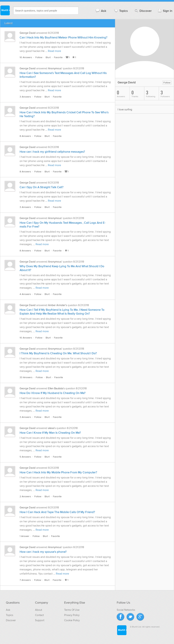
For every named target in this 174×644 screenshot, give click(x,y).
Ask (101, 11)
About (39, 610)
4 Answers (25, 294)
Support (40, 620)
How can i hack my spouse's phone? (43, 552)
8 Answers (25, 136)
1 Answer (24, 536)
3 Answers (25, 97)
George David (28, 33)
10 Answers (26, 57)
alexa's (52, 428)
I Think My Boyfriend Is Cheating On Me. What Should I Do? (58, 353)
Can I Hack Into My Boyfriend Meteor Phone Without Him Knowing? (63, 38)
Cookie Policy (72, 620)
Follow (39, 57)
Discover (143, 11)
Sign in (165, 11)
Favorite (58, 57)
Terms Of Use (72, 610)
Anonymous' (55, 68)
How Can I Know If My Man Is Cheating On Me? (50, 433)
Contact (39, 615)
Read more (54, 51)
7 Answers (25, 580)
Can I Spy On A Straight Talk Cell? (42, 187)
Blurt (48, 57)
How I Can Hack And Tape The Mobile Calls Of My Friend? (57, 512)
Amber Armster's (58, 305)
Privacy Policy (72, 615)
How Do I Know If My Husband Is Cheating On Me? (53, 393)
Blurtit (5, 10)
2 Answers (25, 496)
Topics (121, 11)
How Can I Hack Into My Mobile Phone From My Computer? (58, 473)
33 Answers (26, 377)
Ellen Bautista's (56, 388)
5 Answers (25, 457)
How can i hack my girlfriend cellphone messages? (52, 152)
